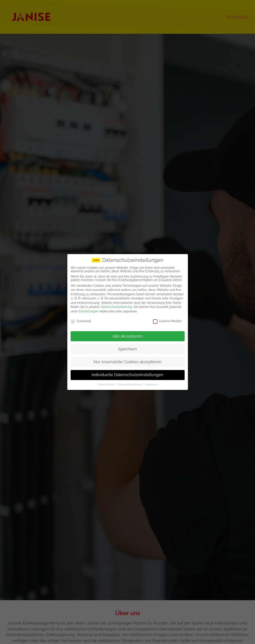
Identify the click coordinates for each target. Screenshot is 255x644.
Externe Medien (167, 321)
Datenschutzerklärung (116, 307)
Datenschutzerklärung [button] (130, 384)
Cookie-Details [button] (107, 384)
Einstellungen (89, 311)
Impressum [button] (151, 384)
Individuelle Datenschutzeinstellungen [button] (127, 375)
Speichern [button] (128, 349)
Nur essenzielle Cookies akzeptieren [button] (128, 362)
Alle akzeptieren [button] (128, 336)
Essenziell (81, 321)
